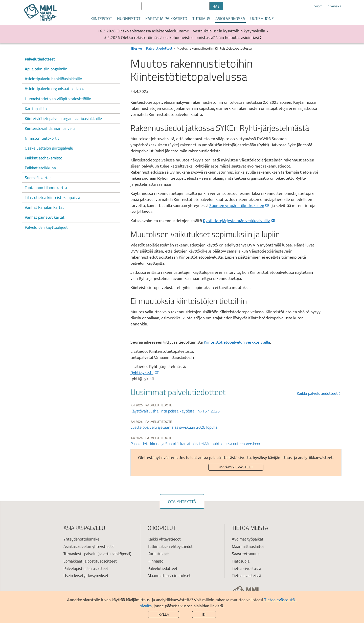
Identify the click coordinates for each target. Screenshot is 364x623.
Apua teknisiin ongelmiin (46, 69)
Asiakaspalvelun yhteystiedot (89, 546)
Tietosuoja (241, 561)
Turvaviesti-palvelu (80, 554)
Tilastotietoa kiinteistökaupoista (52, 197)
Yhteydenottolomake (81, 539)
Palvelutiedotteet (40, 59)
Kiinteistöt (101, 18)
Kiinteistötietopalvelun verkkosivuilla (237, 342)
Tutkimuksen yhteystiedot (170, 546)
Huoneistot (129, 18)
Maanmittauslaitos (248, 546)
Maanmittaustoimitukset (169, 575)
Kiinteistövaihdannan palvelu (50, 128)
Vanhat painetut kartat (45, 217)
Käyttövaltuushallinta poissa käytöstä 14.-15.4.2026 (175, 411)
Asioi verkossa (230, 18)
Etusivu (136, 48)
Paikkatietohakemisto (43, 158)
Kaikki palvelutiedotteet (317, 393)
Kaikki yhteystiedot (164, 539)
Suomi (319, 6)
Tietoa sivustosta (246, 568)
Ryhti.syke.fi (145, 372)
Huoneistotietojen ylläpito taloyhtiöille (58, 99)
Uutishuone (262, 18)
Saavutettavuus (246, 554)
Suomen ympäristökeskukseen (240, 205)
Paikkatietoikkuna (40, 168)
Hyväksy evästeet (236, 467)
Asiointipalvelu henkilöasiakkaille (53, 79)
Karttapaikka (36, 109)
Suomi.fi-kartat (38, 178)
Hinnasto (155, 561)
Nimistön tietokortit (42, 138)
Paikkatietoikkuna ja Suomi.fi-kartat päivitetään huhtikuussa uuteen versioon (195, 444)
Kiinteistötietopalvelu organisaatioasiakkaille (63, 118)
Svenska (335, 6)
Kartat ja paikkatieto (166, 18)
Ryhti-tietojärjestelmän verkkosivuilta (240, 220)
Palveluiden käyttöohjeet (46, 227)
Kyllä (164, 615)
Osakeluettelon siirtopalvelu (49, 148)
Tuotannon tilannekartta (46, 188)
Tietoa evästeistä (246, 575)
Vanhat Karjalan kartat (44, 207)
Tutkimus (201, 18)
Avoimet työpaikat (248, 539)
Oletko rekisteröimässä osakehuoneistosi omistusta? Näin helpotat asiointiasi (190, 37)
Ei (204, 615)
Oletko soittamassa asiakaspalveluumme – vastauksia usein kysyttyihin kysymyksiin (191, 31)
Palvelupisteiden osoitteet (86, 568)
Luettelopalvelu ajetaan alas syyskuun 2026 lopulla (174, 427)
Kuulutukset (158, 554)
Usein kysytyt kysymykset (86, 575)
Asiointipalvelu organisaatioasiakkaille (58, 89)
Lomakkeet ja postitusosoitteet (90, 561)
